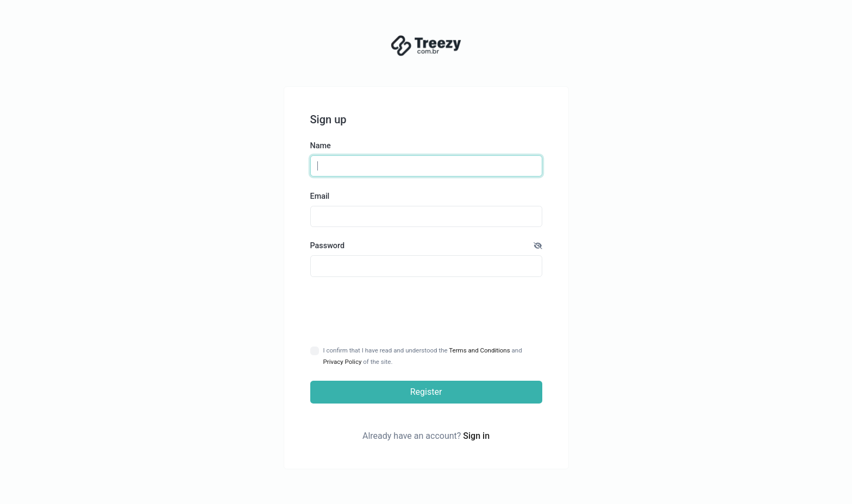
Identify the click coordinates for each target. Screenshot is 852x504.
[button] (538, 246)
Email (320, 196)
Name (321, 146)
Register (426, 392)
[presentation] (427, 311)
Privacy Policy (343, 362)
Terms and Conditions (479, 350)
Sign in (476, 436)
